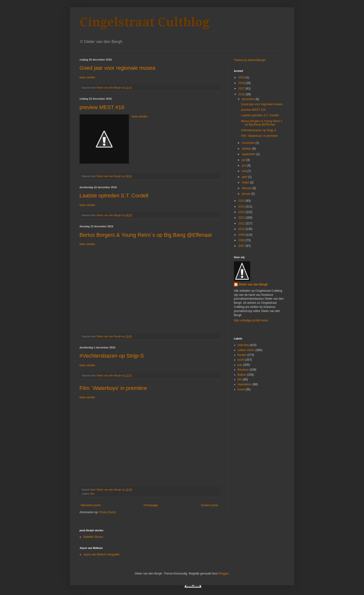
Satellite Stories (93, 537)
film (93, 494)
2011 (242, 223)
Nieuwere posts (91, 505)
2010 (242, 229)
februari (247, 188)
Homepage (151, 505)
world (241, 360)
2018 (242, 83)
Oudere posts (209, 505)
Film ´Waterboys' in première (113, 388)
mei (244, 171)
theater (242, 355)
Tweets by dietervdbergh (250, 60)
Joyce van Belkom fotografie (101, 554)
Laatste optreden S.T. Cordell (114, 196)
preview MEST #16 (102, 107)
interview (243, 345)
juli (244, 160)
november (249, 143)
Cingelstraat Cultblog (144, 22)
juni (244, 166)
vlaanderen (245, 384)
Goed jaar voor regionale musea (117, 68)
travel (241, 389)
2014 (242, 207)
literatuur (243, 370)
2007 (242, 246)
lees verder (87, 77)
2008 (242, 240)
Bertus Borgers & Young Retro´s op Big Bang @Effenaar (146, 235)
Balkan (242, 375)
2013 (242, 212)
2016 (242, 94)
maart (246, 182)
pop (240, 365)
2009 (242, 235)
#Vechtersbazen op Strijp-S (112, 356)
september (249, 154)
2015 (242, 201)
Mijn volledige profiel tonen (251, 320)
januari (246, 194)
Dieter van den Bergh (253, 284)
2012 (242, 218)
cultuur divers (246, 350)
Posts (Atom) (108, 512)
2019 (242, 77)
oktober (247, 149)
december (249, 99)
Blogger (223, 574)
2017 (242, 89)
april (245, 177)
